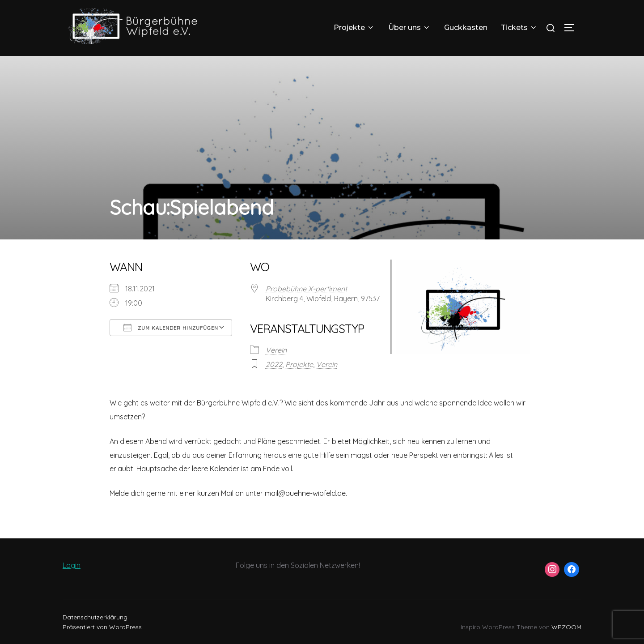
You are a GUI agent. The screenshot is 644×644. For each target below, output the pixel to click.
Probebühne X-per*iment (306, 289)
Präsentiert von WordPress (102, 627)
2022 (274, 364)
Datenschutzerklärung (95, 617)
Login (72, 565)
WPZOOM (566, 627)
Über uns (409, 28)
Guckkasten (466, 28)
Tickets (519, 28)
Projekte (354, 28)
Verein (276, 350)
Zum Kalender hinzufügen (171, 328)
